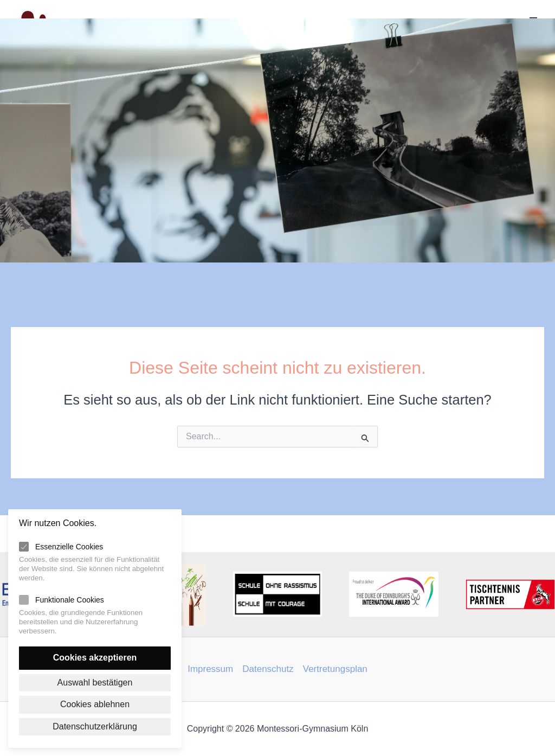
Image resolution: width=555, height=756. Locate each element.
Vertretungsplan (335, 669)
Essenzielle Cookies (69, 547)
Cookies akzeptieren (95, 658)
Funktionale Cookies (70, 600)
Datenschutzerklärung (95, 726)
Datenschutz (268, 669)
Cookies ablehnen (95, 704)
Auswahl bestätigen (95, 683)
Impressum (210, 669)
